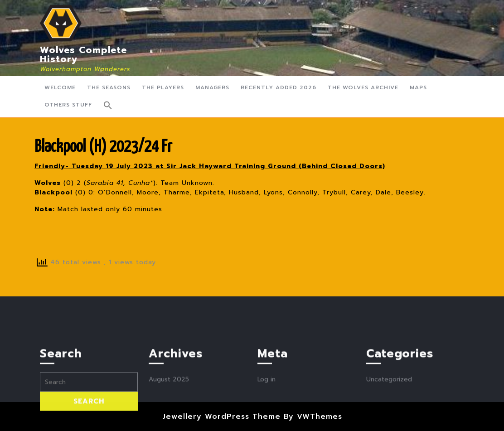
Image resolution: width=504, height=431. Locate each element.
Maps (418, 87)
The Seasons (109, 87)
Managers (212, 87)
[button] (108, 105)
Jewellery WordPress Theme (221, 416)
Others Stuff (68, 105)
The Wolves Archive (363, 87)
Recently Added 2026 (279, 87)
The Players (163, 87)
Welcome (60, 87)
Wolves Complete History (83, 54)
